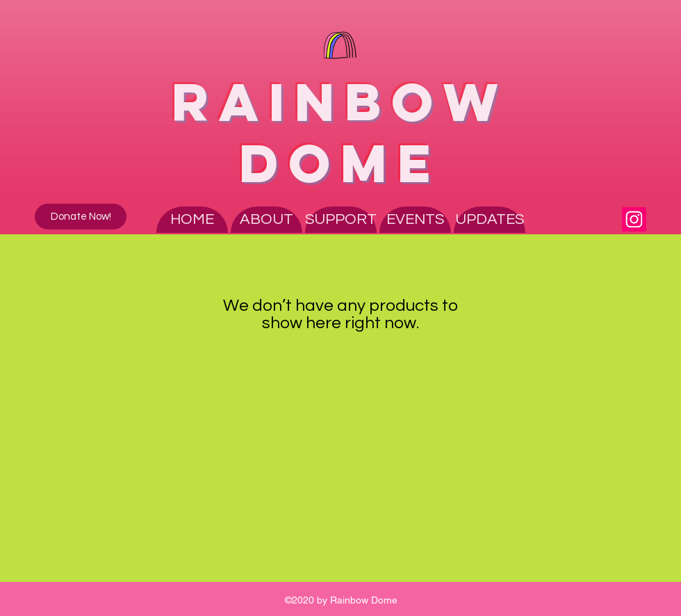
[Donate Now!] (81, 217)
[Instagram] (634, 219)
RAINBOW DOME (340, 132)
